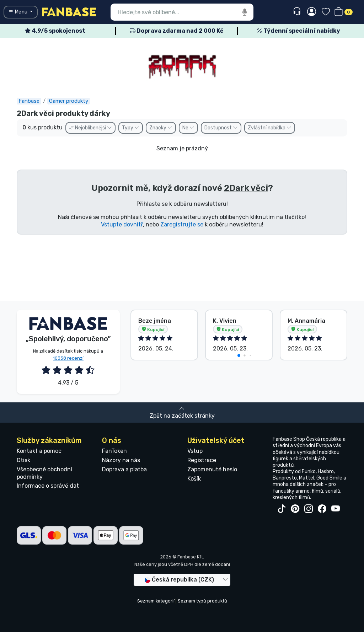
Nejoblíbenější (90, 128)
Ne (188, 128)
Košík (194, 479)
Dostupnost (221, 128)
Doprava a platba (124, 469)
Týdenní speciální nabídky (298, 31)
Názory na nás (121, 460)
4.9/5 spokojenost (55, 31)
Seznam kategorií (156, 601)
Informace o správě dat (48, 486)
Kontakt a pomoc (39, 451)
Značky (161, 128)
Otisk (23, 460)
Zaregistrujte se (182, 224)
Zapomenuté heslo (212, 469)
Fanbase (29, 101)
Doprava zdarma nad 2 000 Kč (176, 31)
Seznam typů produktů (202, 601)
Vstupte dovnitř (122, 224)
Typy (131, 128)
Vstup (195, 451)
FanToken (114, 451)
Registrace (202, 460)
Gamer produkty (69, 101)
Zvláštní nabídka (270, 128)
